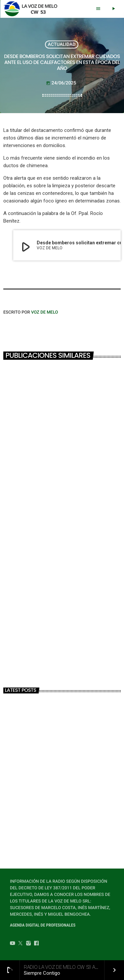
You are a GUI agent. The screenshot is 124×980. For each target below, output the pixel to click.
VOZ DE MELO (45, 312)
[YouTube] (13, 944)
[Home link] (32, 9)
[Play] (113, 9)
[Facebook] (36, 944)
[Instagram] (28, 944)
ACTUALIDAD (62, 45)
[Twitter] (21, 944)
